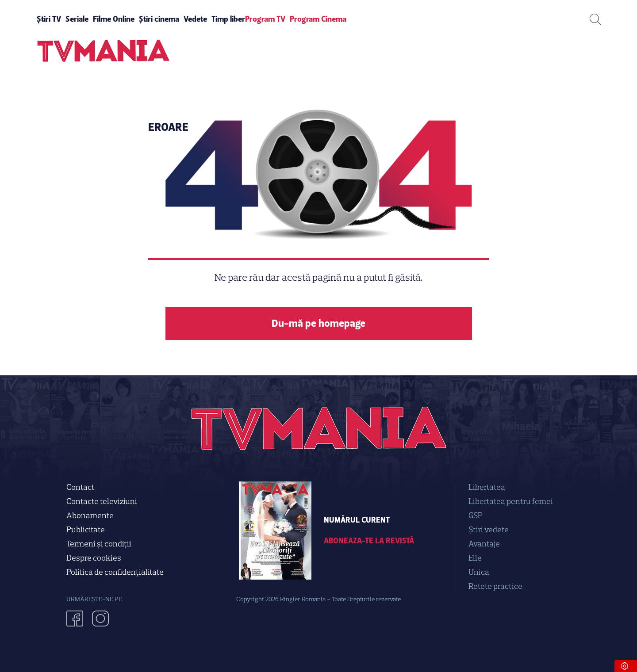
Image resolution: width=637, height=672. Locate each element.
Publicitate (86, 530)
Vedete (195, 19)
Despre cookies (94, 558)
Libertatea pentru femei (511, 501)
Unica (479, 572)
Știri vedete (489, 530)
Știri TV (49, 19)
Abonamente (90, 515)
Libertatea (487, 487)
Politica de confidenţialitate (115, 572)
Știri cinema (159, 19)
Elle (475, 558)
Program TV (265, 19)
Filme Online (114, 19)
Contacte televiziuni (102, 501)
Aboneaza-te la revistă (369, 541)
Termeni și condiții (99, 544)
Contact (81, 487)
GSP (476, 515)
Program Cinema (318, 19)
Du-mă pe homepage (318, 323)
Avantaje (484, 544)
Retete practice (495, 586)
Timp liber (228, 19)
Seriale (77, 19)
